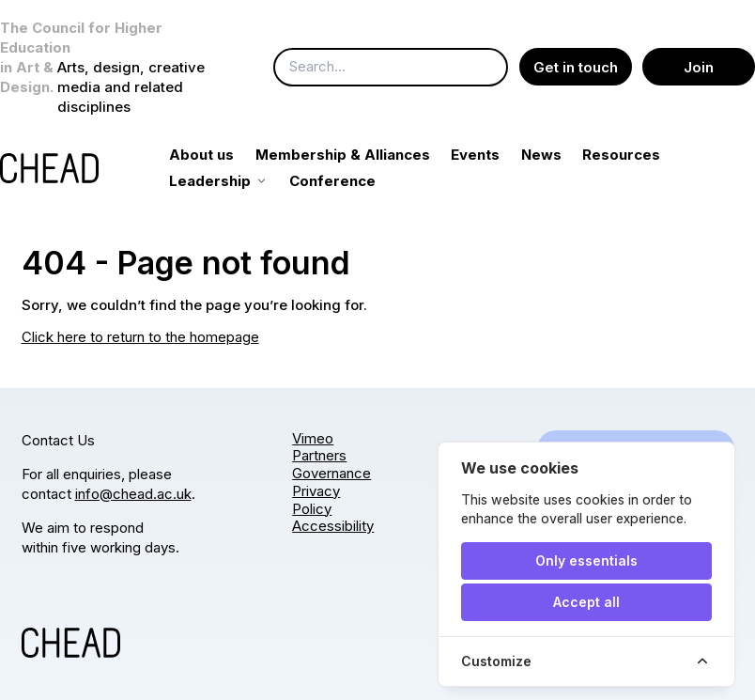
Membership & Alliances (363, 155)
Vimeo (313, 438)
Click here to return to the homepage (140, 337)
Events (497, 155)
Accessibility (333, 526)
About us (223, 155)
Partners (319, 455)
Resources (643, 155)
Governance (331, 473)
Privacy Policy (316, 500)
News (562, 155)
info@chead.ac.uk (133, 494)
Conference (354, 181)
